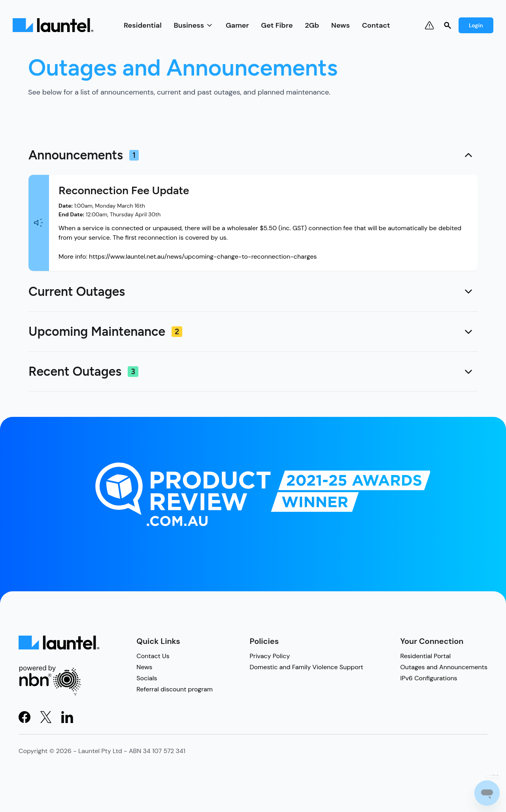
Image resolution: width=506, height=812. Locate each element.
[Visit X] (46, 717)
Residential (143, 25)
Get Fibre (277, 25)
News (341, 25)
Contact (376, 25)
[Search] (447, 25)
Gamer (237, 25)
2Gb (312, 25)
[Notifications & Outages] (429, 25)
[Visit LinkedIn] (67, 717)
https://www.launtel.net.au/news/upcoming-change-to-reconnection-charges (203, 256)
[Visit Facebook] (25, 717)
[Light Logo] (53, 25)
